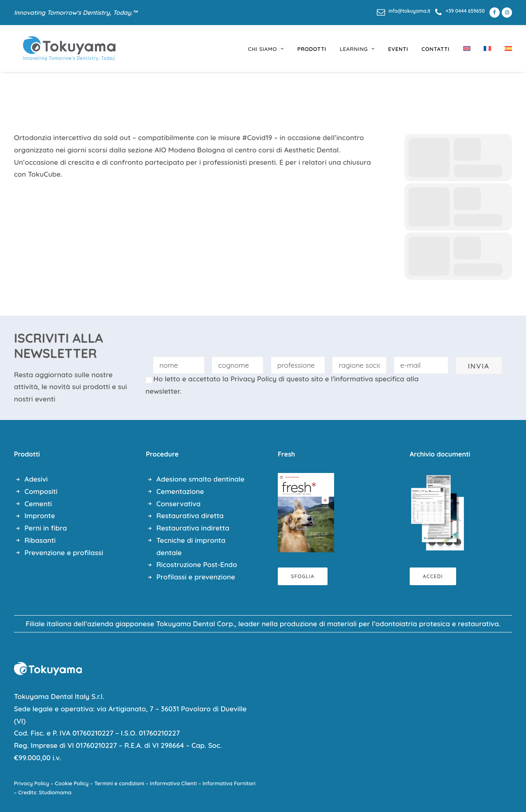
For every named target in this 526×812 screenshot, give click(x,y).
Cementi (38, 504)
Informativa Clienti (173, 783)
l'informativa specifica (368, 379)
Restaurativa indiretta (193, 528)
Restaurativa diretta (190, 516)
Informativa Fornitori (229, 783)
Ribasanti (40, 540)
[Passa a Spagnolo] (505, 48)
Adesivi (36, 479)
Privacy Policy (254, 379)
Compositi (41, 491)
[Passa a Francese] (487, 48)
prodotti (312, 49)
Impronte (40, 516)
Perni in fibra (46, 528)
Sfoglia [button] (303, 576)
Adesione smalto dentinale (201, 479)
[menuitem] (404, 11)
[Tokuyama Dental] (60, 48)
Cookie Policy (72, 783)
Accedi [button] (433, 576)
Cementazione (180, 491)
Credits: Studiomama (45, 792)
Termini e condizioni (119, 783)
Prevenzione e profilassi (64, 552)
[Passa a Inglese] (467, 48)
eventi (398, 49)
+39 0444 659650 (465, 11)
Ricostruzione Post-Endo (197, 564)
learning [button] (357, 49)
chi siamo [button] (266, 49)
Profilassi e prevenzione (196, 577)
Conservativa (179, 504)
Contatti (436, 49)
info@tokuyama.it (410, 11)
